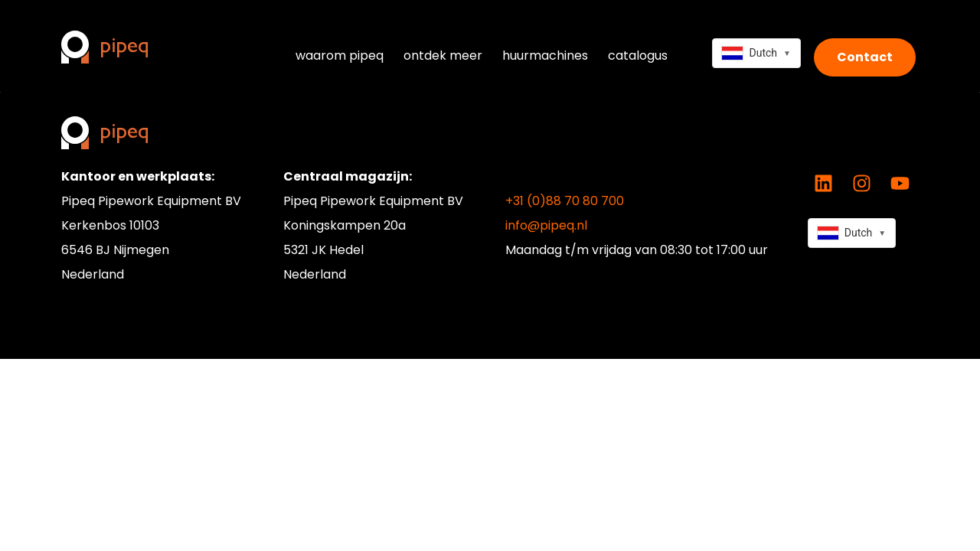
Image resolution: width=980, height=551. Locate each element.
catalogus (638, 55)
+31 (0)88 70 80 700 (565, 201)
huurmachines (545, 55)
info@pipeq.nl (546, 225)
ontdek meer (443, 55)
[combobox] (756, 53)
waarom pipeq (340, 55)
